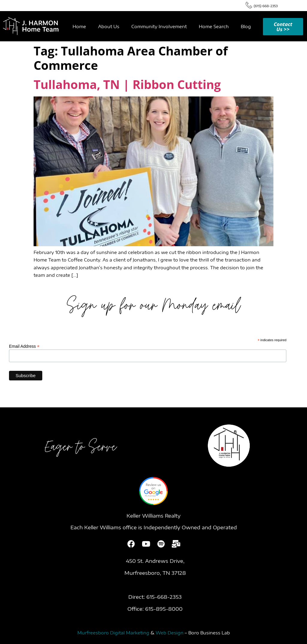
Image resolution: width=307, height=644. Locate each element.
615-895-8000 (164, 609)
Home (79, 26)
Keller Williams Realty (153, 515)
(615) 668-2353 (266, 6)
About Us (109, 26)
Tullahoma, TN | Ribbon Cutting (127, 84)
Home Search (214, 26)
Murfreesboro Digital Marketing (113, 633)
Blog (246, 26)
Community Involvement (159, 26)
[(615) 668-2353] (249, 5)
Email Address (24, 346)
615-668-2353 (164, 597)
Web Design (170, 633)
